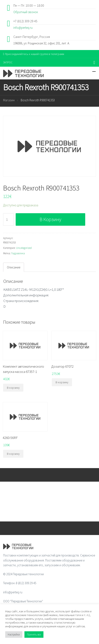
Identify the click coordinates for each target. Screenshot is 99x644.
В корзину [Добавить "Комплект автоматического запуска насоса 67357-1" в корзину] (13, 388)
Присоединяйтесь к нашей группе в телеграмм (34, 54)
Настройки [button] (14, 635)
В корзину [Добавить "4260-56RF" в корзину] (13, 454)
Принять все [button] (34, 635)
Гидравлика (18, 253)
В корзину (50, 219)
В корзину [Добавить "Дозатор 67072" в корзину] (62, 382)
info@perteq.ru (23, 28)
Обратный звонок (26, 12)
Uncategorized (24, 248)
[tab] (14, 267)
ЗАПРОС (8, 62)
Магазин (9, 100)
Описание (14, 267)
